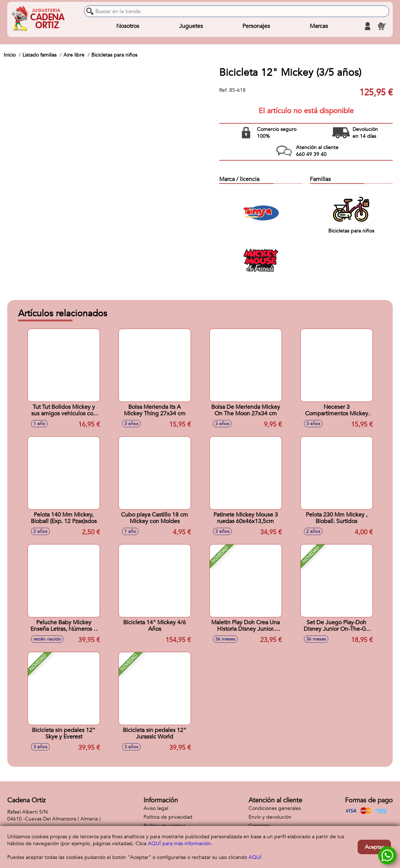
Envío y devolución (270, 817)
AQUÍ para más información (179, 844)
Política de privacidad (168, 817)
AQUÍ (255, 857)
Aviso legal (156, 808)
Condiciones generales (275, 808)
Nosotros (128, 26)
